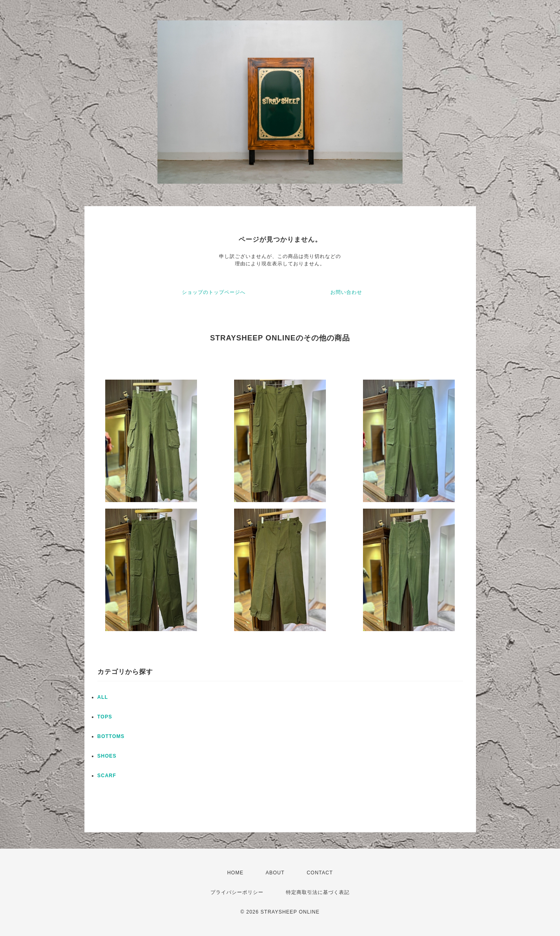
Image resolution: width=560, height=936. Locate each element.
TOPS (105, 717)
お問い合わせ (346, 292)
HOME (235, 873)
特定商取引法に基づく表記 (318, 892)
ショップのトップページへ (214, 292)
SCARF (107, 776)
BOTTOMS (111, 736)
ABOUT (275, 873)
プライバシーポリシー (237, 892)
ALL (103, 697)
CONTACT (320, 873)
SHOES (107, 756)
